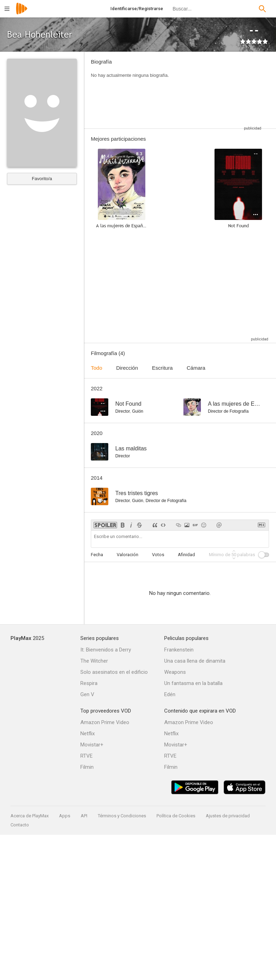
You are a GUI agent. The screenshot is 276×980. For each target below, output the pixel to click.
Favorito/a (42, 179)
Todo (97, 368)
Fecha (97, 555)
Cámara (196, 368)
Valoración (128, 555)
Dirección (127, 368)
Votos (158, 555)
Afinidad (186, 555)
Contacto (20, 825)
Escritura (162, 368)
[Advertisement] (220, 90)
